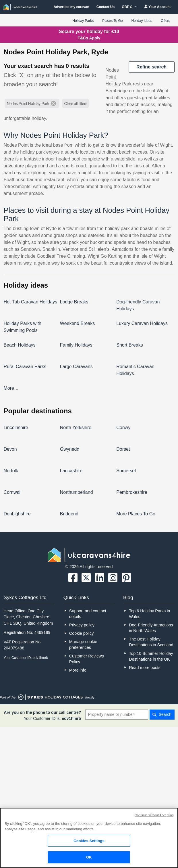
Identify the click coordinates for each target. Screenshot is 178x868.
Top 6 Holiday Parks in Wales (149, 614)
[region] (89, 838)
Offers (165, 21)
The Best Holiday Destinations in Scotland (151, 642)
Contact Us (106, 7)
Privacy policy (82, 625)
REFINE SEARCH (151, 67)
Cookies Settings (89, 841)
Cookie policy (82, 633)
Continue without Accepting (154, 815)
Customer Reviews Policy (87, 659)
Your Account (157, 7)
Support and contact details (88, 614)
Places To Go (112, 21)
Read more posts (145, 668)
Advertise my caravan (71, 7)
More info (78, 670)
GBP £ (129, 7)
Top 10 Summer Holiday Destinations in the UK (151, 656)
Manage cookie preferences (83, 645)
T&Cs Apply (89, 38)
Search (165, 714)
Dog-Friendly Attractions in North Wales (151, 628)
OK (89, 857)
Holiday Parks (83, 21)
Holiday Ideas (142, 21)
